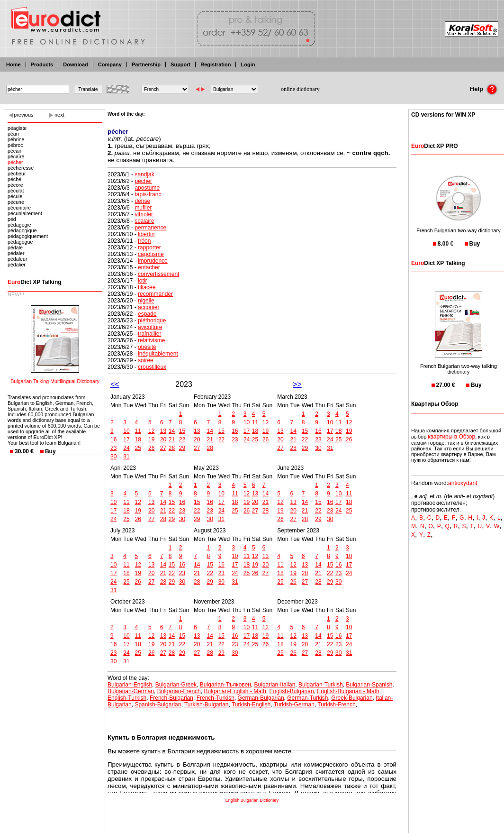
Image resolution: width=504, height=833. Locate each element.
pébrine (16, 139)
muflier (143, 208)
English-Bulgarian (292, 691)
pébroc (15, 145)
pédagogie (19, 225)
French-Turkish (216, 698)
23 (113, 448)
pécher (15, 162)
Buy (50, 451)
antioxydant (463, 483)
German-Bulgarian (261, 698)
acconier (148, 307)
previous (24, 115)
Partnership (146, 64)
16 (113, 439)
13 (163, 431)
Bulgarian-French (179, 691)
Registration (216, 64)
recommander (155, 294)
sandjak (144, 174)
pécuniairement (25, 213)
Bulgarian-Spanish (369, 685)
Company (110, 64)
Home (13, 64)
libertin (146, 234)
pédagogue (20, 242)
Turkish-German (294, 705)
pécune (16, 202)
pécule (15, 196)
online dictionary (300, 89)
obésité (147, 347)
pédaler (16, 253)
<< (115, 384)
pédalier (17, 265)
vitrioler (144, 214)
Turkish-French (336, 705)
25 (138, 448)
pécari (14, 151)
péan (13, 134)
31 (126, 457)
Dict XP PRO (434, 146)
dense (142, 201)
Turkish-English (251, 705)
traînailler (149, 334)
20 (163, 439)
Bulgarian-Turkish (321, 685)
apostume (147, 188)
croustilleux (152, 367)
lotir (142, 281)
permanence (150, 228)
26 (151, 448)
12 (151, 431)
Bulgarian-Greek (176, 685)
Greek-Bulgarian (352, 698)
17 (126, 439)
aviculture (150, 327)
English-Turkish (127, 698)
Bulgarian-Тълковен (225, 685)
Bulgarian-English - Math (235, 691)
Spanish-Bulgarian (158, 705)
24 (126, 448)
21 (172, 439)
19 (151, 439)
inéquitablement (158, 354)
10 (126, 431)
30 (113, 457)
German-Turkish (307, 698)
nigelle (146, 301)
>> (297, 384)
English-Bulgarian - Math (348, 691)
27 (163, 448)
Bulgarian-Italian (275, 685)
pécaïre (16, 156)
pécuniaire (19, 208)
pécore (15, 185)
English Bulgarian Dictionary (252, 800)
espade (147, 314)
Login (248, 64)
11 (138, 431)
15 (182, 431)
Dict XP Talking (35, 282)
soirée (146, 360)
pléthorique (152, 320)
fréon (144, 241)
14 (172, 431)
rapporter (149, 247)
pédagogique (22, 230)
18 (138, 439)
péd (12, 219)
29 (182, 448)
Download (76, 64)
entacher (149, 267)
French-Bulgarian (171, 698)
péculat (16, 191)
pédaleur (17, 259)
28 (172, 448)
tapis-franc (148, 194)
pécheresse (21, 168)
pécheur (17, 174)
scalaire (144, 221)
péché (14, 179)
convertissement (158, 274)
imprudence (153, 261)
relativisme (151, 340)
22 (182, 439)
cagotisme (151, 254)
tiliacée (147, 287)
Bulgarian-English (130, 685)
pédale (15, 247)
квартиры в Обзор (451, 437)
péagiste (17, 128)
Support (180, 64)
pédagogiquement (28, 236)
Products (42, 64)
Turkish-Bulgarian (207, 705)
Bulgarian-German (131, 691)
